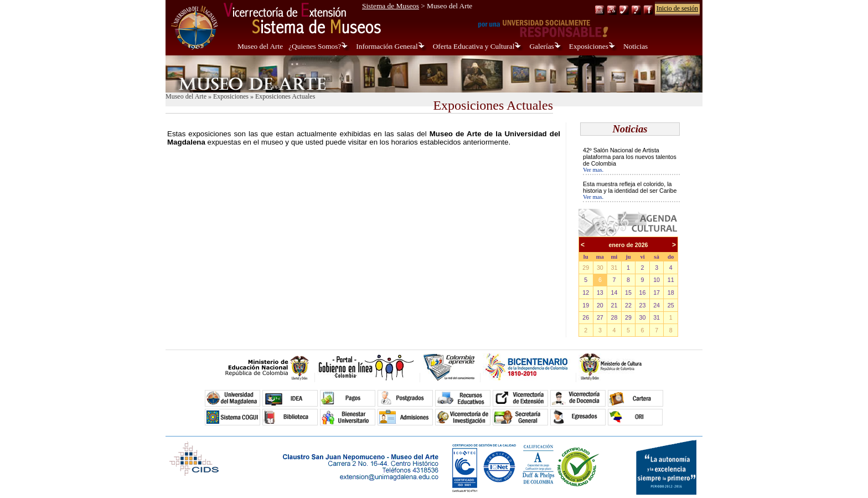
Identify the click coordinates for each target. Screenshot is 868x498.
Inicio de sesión (677, 8)
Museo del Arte (260, 46)
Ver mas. (593, 170)
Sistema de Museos (391, 6)
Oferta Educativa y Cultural (474, 46)
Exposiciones (589, 46)
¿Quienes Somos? (315, 46)
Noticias (635, 46)
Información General (387, 46)
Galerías (541, 46)
